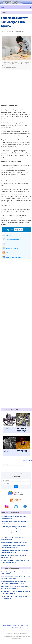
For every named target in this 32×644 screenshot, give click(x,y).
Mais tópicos (27, 460)
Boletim (14, 625)
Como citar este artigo (12, 240)
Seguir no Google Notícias (13, 257)
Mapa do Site (18, 628)
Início (3, 7)
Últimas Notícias (7, 625)
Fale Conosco (20, 625)
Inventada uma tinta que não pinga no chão (14, 543)
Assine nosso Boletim (12, 248)
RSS (7, 253)
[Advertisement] (16, 88)
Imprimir (8, 235)
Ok (16, 487)
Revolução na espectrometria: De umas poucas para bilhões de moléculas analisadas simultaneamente (15, 538)
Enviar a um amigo (11, 244)
